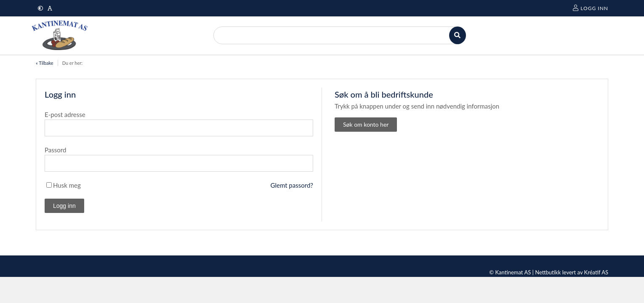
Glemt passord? (292, 185)
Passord (55, 150)
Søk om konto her (366, 124)
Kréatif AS (596, 272)
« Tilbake (45, 63)
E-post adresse (65, 114)
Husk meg (67, 185)
